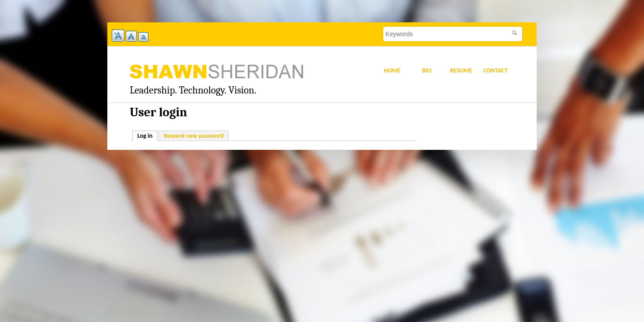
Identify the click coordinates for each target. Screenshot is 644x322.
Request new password (194, 136)
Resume (461, 70)
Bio (426, 70)
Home (392, 70)
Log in (147, 135)
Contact (496, 70)
